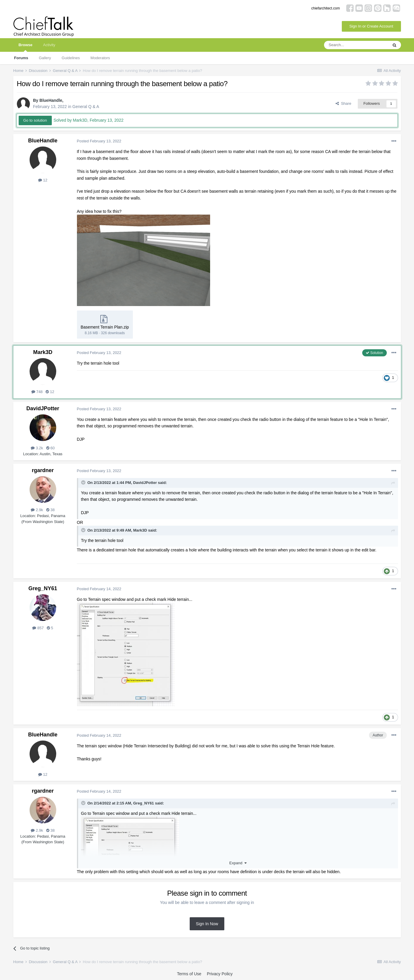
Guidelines (71, 58)
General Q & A (86, 107)
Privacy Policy (220, 974)
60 (50, 448)
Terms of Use (189, 974)
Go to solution (35, 120)
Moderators (100, 58)
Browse (26, 47)
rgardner (43, 470)
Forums (21, 58)
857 (38, 628)
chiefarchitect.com (326, 8)
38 (50, 510)
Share (343, 103)
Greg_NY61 (43, 588)
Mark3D (43, 352)
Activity (49, 45)
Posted (99, 141)
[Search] (356, 45)
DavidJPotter (43, 408)
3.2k (37, 448)
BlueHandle (51, 100)
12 (43, 180)
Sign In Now (207, 924)
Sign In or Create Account (371, 26)
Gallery (45, 58)
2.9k (37, 510)
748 (37, 392)
